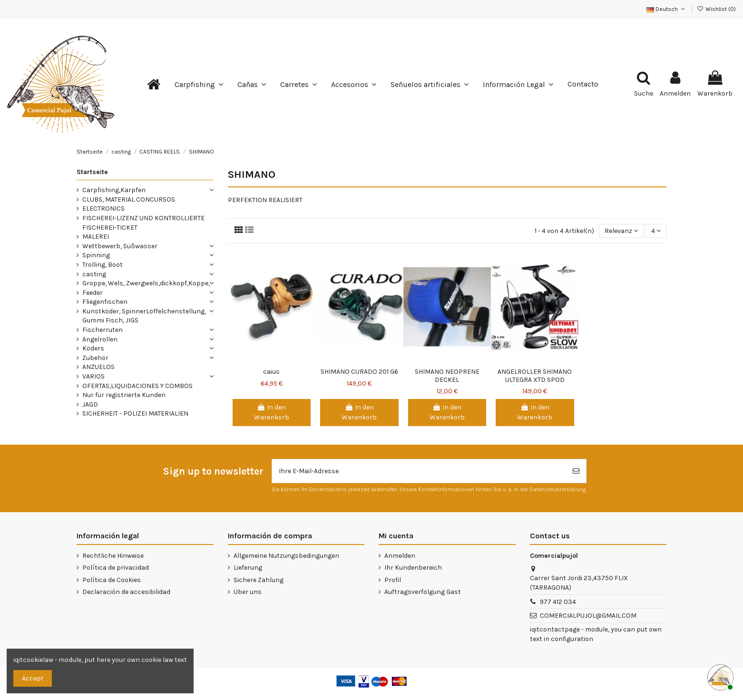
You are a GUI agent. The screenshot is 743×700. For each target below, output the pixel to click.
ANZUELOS (98, 367)
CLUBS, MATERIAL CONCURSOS (129, 199)
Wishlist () (716, 9)
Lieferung (248, 568)
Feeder (93, 293)
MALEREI (96, 237)
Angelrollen (100, 339)
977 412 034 (558, 602)
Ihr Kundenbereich (413, 568)
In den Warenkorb (272, 412)
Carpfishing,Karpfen (114, 190)
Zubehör (95, 358)
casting (94, 274)
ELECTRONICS (103, 209)
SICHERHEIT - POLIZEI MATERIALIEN (135, 413)
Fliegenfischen (105, 302)
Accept (33, 678)
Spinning (96, 255)
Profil (393, 580)
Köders (93, 348)
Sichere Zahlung (259, 580)
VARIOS (93, 376)
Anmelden (400, 556)
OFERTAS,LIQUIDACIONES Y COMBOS (137, 386)
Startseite (92, 172)
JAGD (90, 404)
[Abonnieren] (576, 471)
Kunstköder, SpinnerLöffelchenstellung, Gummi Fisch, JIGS (144, 316)
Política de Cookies (112, 580)
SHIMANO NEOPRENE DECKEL (447, 376)
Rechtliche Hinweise (113, 556)
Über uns (248, 592)
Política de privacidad (116, 568)
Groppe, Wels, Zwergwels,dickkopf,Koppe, (146, 283)
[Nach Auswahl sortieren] (621, 231)
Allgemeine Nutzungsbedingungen (286, 556)
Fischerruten (103, 330)
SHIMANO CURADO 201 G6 (359, 372)
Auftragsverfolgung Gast (423, 592)
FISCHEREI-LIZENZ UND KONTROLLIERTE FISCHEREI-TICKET (143, 223)
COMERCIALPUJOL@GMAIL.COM (588, 616)
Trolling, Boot (103, 265)
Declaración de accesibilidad (126, 592)
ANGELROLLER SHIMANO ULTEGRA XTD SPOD (535, 376)
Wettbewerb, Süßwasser (120, 246)
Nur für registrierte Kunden (124, 395)
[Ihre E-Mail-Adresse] (419, 471)
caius (271, 372)
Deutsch (666, 9)
